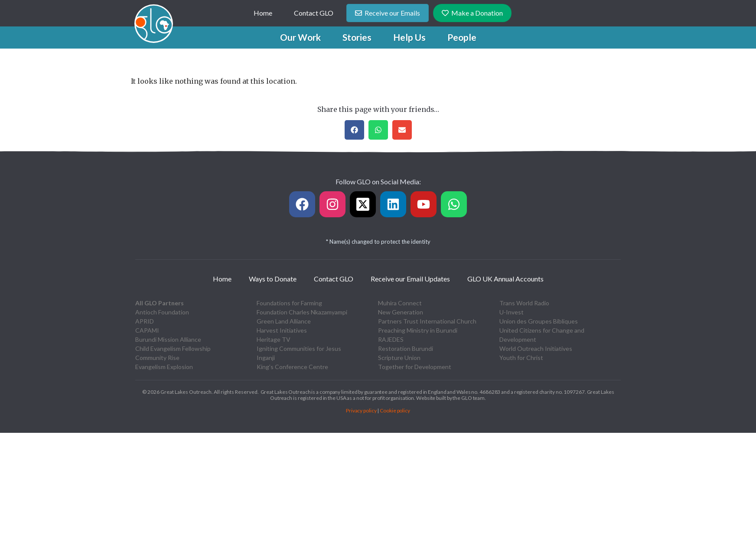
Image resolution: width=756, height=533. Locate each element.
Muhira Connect (400, 303)
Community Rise (157, 358)
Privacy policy (361, 410)
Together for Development (415, 367)
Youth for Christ (521, 358)
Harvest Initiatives (282, 330)
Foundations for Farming (289, 303)
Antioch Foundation (162, 312)
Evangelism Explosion (164, 367)
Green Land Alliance (284, 321)
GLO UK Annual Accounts (505, 279)
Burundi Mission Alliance (168, 339)
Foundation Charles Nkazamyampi (302, 312)
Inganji (266, 358)
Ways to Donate (273, 279)
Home (263, 13)
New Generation (401, 312)
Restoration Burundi (406, 348)
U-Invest (512, 312)
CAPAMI (147, 330)
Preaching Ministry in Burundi (418, 330)
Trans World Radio (524, 303)
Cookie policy (395, 410)
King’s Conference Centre (292, 367)
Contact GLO (314, 13)
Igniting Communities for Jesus (299, 348)
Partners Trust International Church (427, 321)
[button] (300, 37)
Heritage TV (274, 339)
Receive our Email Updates (410, 279)
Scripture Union (399, 358)
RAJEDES (391, 339)
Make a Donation (472, 13)
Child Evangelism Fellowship (173, 348)
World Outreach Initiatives (536, 348)
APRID (145, 321)
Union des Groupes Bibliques (539, 321)
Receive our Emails (388, 13)
